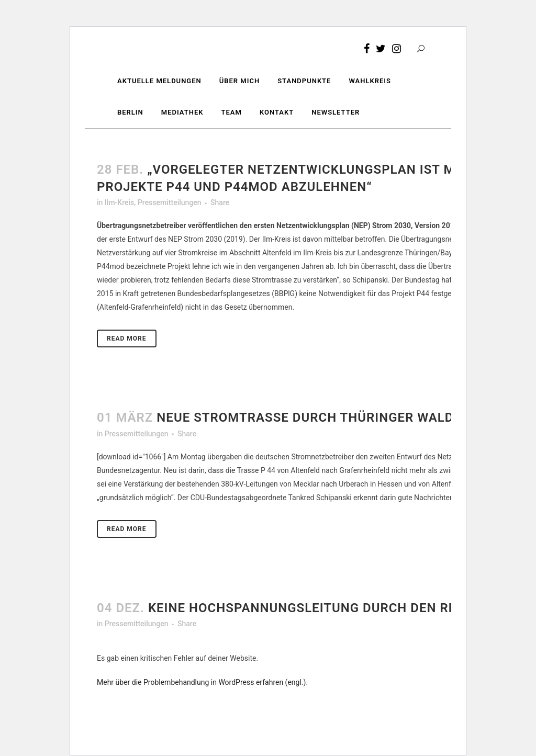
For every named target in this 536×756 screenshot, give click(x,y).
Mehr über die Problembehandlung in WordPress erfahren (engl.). (202, 682)
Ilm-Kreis (119, 202)
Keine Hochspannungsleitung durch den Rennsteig (330, 608)
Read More (127, 338)
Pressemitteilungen (170, 202)
